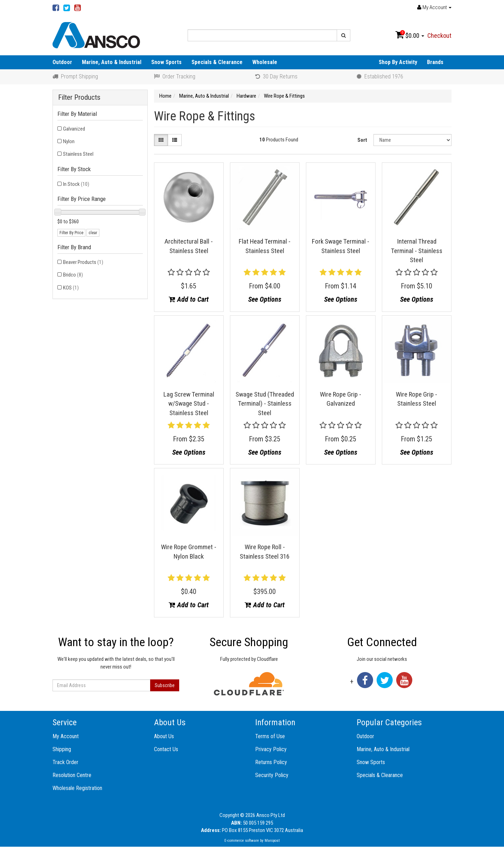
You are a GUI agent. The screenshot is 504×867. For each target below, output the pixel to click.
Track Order (65, 762)
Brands (435, 62)
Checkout (439, 36)
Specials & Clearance (217, 62)
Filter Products (79, 97)
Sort (362, 140)
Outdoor (62, 62)
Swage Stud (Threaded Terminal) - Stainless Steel (265, 404)
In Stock (76, 184)
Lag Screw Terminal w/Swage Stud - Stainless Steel (189, 404)
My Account (66, 736)
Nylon (69, 141)
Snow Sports (166, 62)
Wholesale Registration (77, 788)
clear (93, 233)
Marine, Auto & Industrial (112, 62)
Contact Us (166, 749)
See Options (265, 299)
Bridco (73, 275)
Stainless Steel (78, 154)
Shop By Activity (398, 62)
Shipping (62, 749)
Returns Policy (271, 762)
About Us (164, 736)
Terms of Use (270, 736)
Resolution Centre (72, 775)
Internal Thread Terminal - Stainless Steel (417, 251)
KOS (71, 288)
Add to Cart (189, 299)
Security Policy (272, 775)
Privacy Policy (271, 749)
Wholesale (265, 62)
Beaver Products (83, 262)
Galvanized (74, 129)
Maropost (272, 841)
